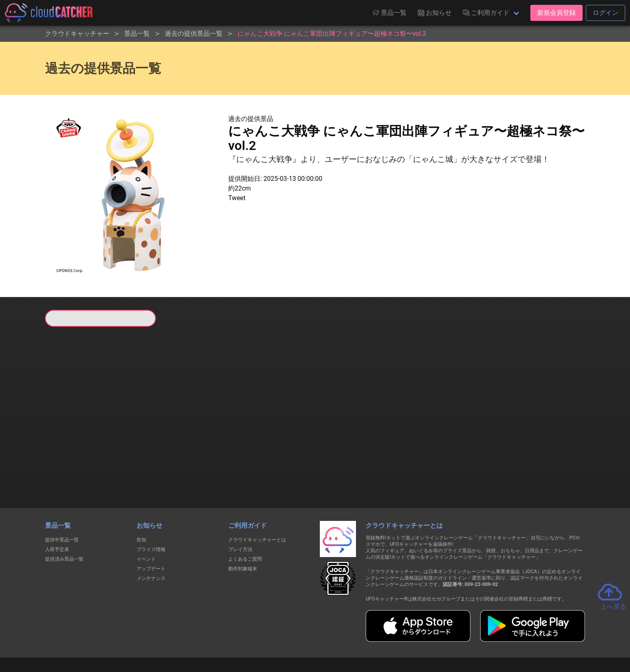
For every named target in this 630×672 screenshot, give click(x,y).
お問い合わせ (423, 636)
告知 (141, 498)
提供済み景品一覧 (64, 518)
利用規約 (245, 636)
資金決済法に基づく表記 (295, 636)
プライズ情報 (151, 508)
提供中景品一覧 (62, 498)
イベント (146, 518)
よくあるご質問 (245, 518)
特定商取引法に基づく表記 (366, 636)
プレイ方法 (240, 508)
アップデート (151, 527)
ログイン (605, 13)
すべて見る (76, 433)
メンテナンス (151, 537)
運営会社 (464, 637)
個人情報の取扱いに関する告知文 (184, 636)
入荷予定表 (57, 508)
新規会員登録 (556, 13)
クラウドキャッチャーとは (257, 498)
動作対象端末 (243, 527)
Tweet (237, 198)
